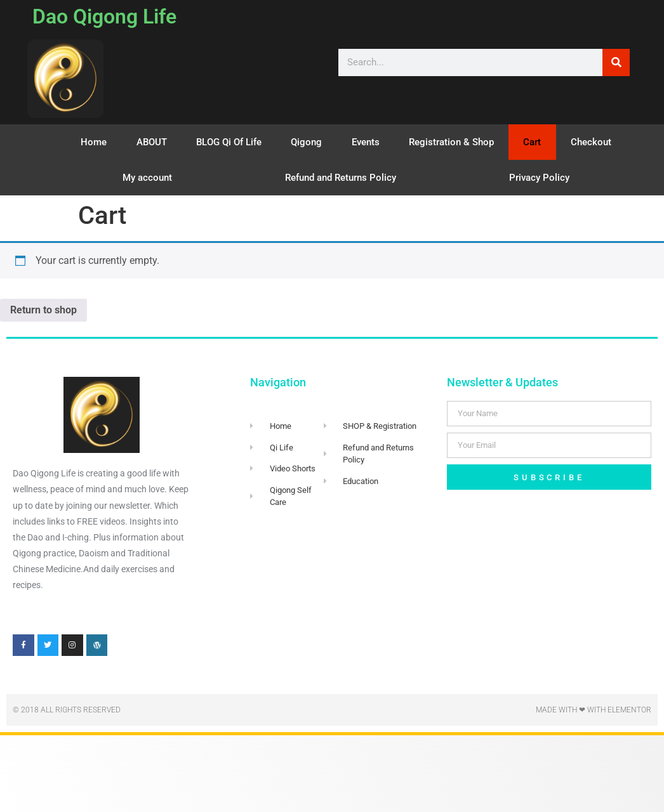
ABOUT (152, 142)
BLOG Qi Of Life (229, 142)
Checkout (591, 142)
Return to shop (43, 310)
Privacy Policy (539, 178)
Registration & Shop (451, 142)
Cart (532, 142)
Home (94, 142)
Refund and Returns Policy (341, 178)
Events (366, 142)
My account (147, 178)
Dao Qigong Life (104, 16)
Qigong (306, 142)
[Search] (616, 62)
